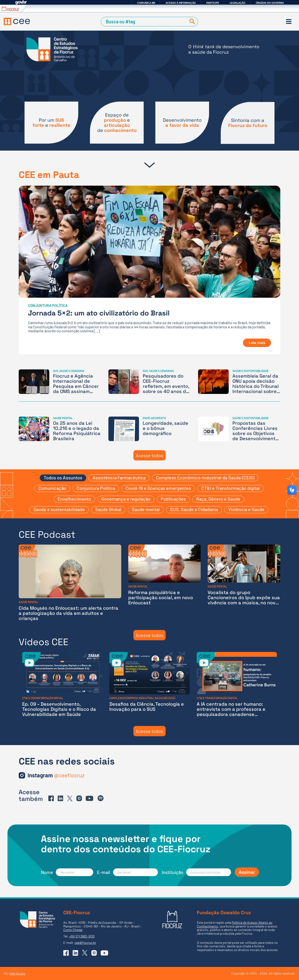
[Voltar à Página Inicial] (17, 21)
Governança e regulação (126, 499)
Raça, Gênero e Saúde (218, 499)
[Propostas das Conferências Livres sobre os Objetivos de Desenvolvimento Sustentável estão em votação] (239, 429)
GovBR (21, 2)
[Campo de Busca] (145, 22)
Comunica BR (146, 3)
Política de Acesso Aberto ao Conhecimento (235, 924)
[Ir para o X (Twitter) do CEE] (70, 798)
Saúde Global (108, 509)
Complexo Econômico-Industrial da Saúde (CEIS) (205, 478)
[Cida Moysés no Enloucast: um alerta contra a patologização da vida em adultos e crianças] (70, 583)
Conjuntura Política (96, 488)
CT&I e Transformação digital (231, 488)
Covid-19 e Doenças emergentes (158, 488)
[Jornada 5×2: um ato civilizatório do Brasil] (149, 270)
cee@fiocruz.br (85, 943)
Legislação (237, 3)
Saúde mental (146, 509)
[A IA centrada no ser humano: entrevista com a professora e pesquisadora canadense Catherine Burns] (237, 684)
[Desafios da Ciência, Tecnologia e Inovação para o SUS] (149, 684)
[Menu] (289, 21)
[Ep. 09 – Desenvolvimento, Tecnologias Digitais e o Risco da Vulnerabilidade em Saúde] (62, 684)
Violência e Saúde (246, 509)
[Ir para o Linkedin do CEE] (61, 798)
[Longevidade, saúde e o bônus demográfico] (149, 429)
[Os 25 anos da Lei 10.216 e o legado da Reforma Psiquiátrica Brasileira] (60, 429)
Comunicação (52, 488)
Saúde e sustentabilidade (59, 509)
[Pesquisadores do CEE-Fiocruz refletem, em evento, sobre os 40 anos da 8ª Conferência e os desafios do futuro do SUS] (149, 382)
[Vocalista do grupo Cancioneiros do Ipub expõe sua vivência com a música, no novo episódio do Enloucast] (244, 583)
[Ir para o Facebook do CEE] (51, 798)
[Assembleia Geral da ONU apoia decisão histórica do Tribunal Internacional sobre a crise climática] (239, 382)
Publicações (173, 499)
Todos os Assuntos (63, 478)
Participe (213, 3)
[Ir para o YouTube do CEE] (89, 798)
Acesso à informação (181, 3)
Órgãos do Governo (270, 3)
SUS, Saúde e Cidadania (194, 509)
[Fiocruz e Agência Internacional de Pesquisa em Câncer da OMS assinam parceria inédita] (60, 382)
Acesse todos (149, 455)
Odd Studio (17, 973)
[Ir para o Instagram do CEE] (56, 775)
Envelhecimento (74, 499)
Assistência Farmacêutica (119, 478)
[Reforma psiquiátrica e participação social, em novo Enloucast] (165, 583)
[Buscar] (191, 22)
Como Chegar (73, 930)
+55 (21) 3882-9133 (82, 936)
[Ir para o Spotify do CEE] (101, 798)
